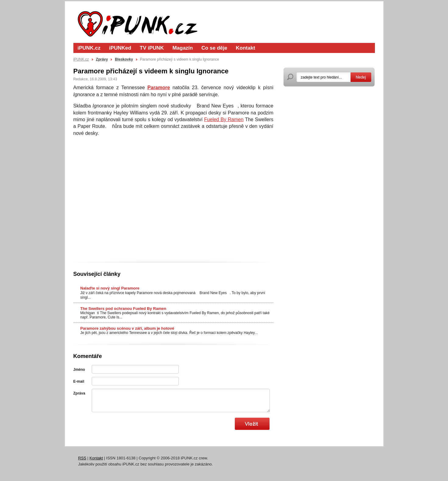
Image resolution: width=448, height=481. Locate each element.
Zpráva (79, 393)
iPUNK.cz (89, 48)
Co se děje (214, 48)
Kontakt (245, 48)
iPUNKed (120, 48)
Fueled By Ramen (224, 119)
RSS (82, 458)
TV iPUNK (152, 48)
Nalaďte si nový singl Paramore (110, 288)
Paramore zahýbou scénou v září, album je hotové (127, 328)
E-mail (79, 381)
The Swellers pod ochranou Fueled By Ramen (123, 309)
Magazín (183, 48)
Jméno (79, 370)
